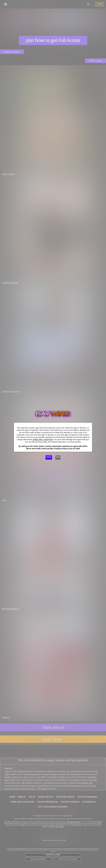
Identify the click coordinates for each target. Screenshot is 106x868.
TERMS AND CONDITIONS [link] (43, 439)
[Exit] (58, 457)
